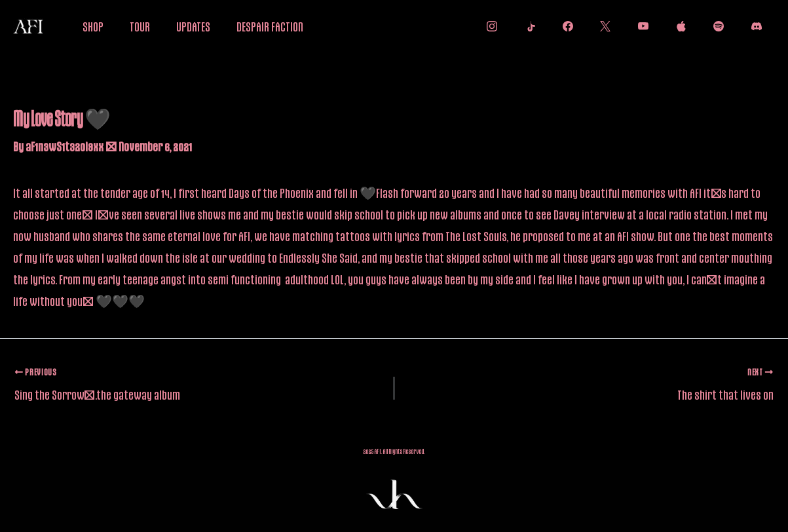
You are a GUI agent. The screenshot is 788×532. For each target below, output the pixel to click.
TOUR (140, 26)
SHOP (93, 26)
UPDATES (193, 26)
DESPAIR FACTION (270, 26)
